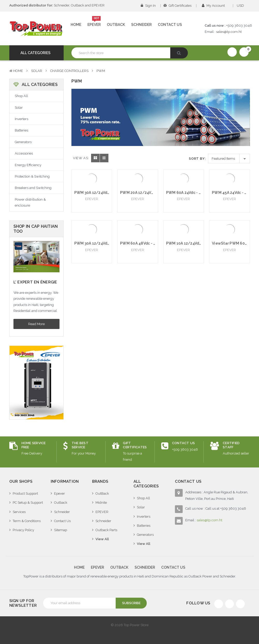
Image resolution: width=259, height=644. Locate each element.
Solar (37, 71)
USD (242, 6)
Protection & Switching (32, 176)
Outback (116, 25)
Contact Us (170, 25)
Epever (94, 23)
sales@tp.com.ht (229, 32)
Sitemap (61, 530)
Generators (23, 142)
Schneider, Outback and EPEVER (57, 5)
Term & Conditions (27, 521)
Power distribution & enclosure (30, 202)
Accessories (24, 153)
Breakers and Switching (33, 188)
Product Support (25, 493)
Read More (36, 324)
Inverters (21, 119)
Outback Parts (106, 530)
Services (19, 512)
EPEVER (102, 512)
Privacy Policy (23, 530)
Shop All (21, 96)
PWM (101, 71)
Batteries (21, 130)
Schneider (141, 25)
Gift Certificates (177, 6)
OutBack (102, 493)
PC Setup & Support (28, 503)
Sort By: (197, 159)
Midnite (101, 503)
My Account (215, 6)
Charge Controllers (69, 71)
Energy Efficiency (28, 165)
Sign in (148, 6)
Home (76, 25)
